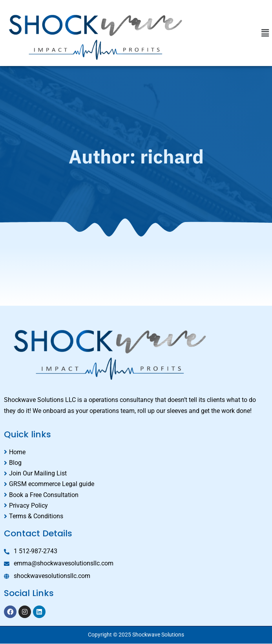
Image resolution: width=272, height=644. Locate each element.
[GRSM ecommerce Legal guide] (136, 484)
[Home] (136, 452)
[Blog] (136, 463)
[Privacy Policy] (136, 505)
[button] (265, 33)
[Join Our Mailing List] (136, 473)
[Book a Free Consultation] (136, 495)
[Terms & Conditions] (136, 516)
